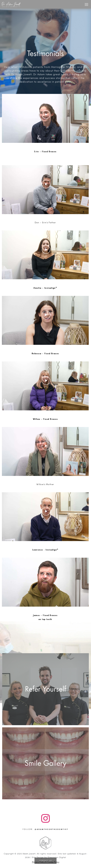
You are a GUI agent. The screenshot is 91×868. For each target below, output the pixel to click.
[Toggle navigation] (86, 4)
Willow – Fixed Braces (45, 419)
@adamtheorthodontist (51, 829)
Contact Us (45, 861)
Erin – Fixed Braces (45, 151)
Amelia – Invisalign (45, 288)
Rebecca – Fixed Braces (45, 353)
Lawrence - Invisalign (45, 550)
